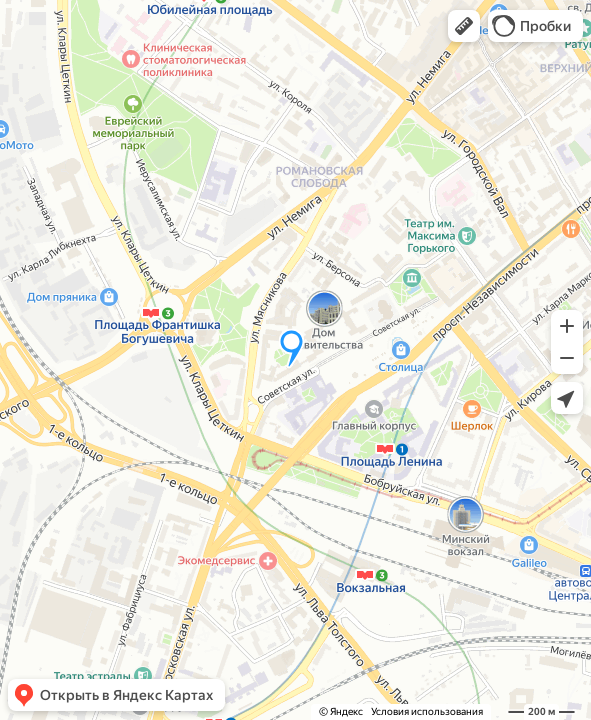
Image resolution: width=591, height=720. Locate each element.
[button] (464, 26)
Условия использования (427, 711)
